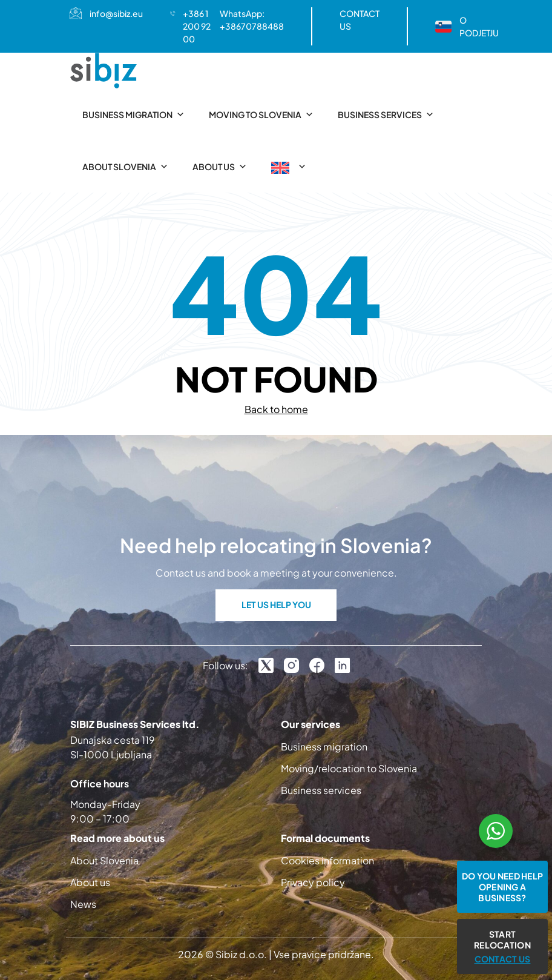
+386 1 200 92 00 (197, 26)
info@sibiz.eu (116, 13)
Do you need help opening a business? (502, 887)
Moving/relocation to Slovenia (349, 768)
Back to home (276, 409)
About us (220, 167)
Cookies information (327, 860)
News (83, 904)
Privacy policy (313, 882)
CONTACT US (360, 20)
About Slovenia (125, 167)
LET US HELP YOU (276, 604)
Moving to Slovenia (261, 114)
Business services (386, 114)
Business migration (133, 114)
